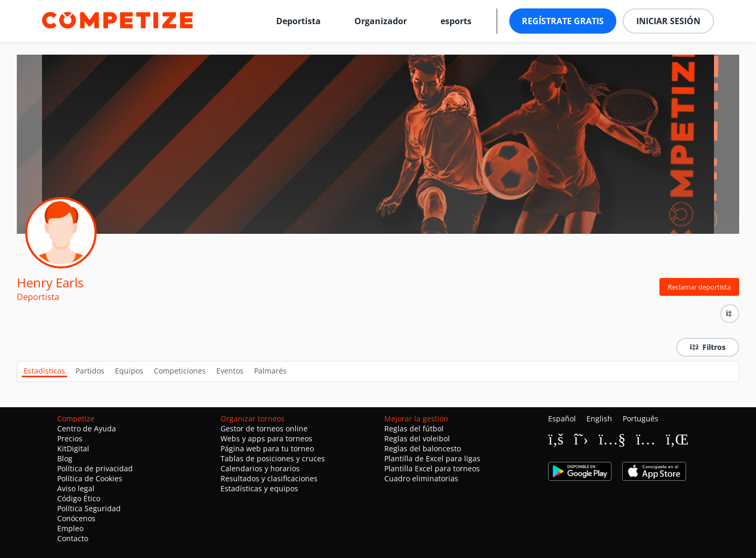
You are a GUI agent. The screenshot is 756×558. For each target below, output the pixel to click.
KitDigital (73, 448)
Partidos (90, 371)
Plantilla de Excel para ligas (432, 458)
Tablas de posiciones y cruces (273, 458)
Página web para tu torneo (267, 448)
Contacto (73, 538)
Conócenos (76, 518)
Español (562, 419)
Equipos (129, 371)
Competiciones (180, 371)
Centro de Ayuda (87, 428)
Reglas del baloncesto (423, 448)
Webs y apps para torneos (266, 438)
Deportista (298, 21)
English (599, 419)
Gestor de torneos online (264, 428)
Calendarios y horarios (260, 468)
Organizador (381, 21)
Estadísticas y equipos (259, 488)
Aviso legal (76, 488)
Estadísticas (44, 371)
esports (456, 21)
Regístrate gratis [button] (563, 21)
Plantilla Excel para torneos (432, 468)
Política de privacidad (95, 468)
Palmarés (270, 371)
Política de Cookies (90, 478)
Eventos (230, 371)
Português (640, 419)
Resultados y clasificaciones (269, 478)
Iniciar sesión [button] (668, 21)
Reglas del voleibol (417, 438)
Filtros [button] (708, 347)
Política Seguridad (89, 508)
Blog (65, 458)
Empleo (70, 528)
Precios (70, 438)
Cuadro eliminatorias (421, 478)
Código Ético (79, 498)
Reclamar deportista (699, 287)
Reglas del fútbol (414, 428)
